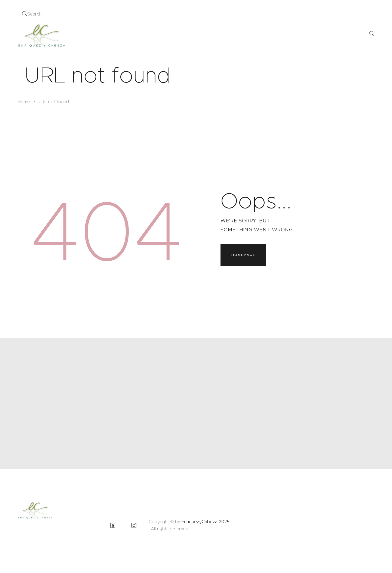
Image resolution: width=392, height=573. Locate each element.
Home (24, 102)
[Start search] (24, 14)
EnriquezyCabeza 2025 (206, 522)
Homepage (243, 255)
